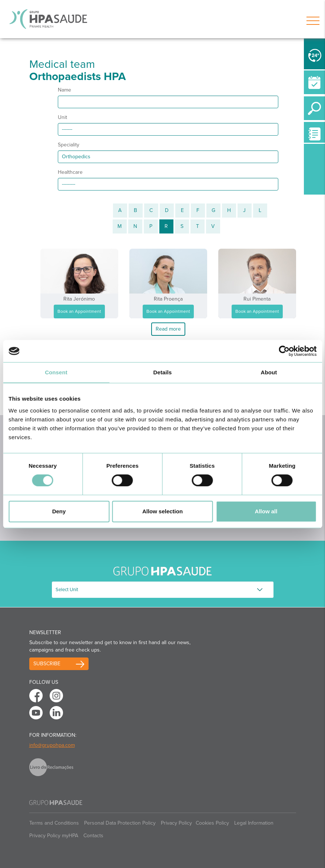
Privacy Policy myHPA (54, 836)
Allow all (266, 511)
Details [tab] (163, 372)
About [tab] (269, 372)
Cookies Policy (212, 823)
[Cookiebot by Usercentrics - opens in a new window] (284, 351)
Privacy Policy (176, 823)
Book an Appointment (79, 311)
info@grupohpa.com (52, 745)
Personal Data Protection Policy (120, 823)
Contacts (93, 836)
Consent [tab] (56, 372)
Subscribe (47, 664)
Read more (168, 329)
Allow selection (162, 511)
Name (64, 90)
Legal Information (254, 823)
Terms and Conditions (54, 823)
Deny (59, 511)
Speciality (69, 145)
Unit (62, 117)
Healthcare (70, 172)
